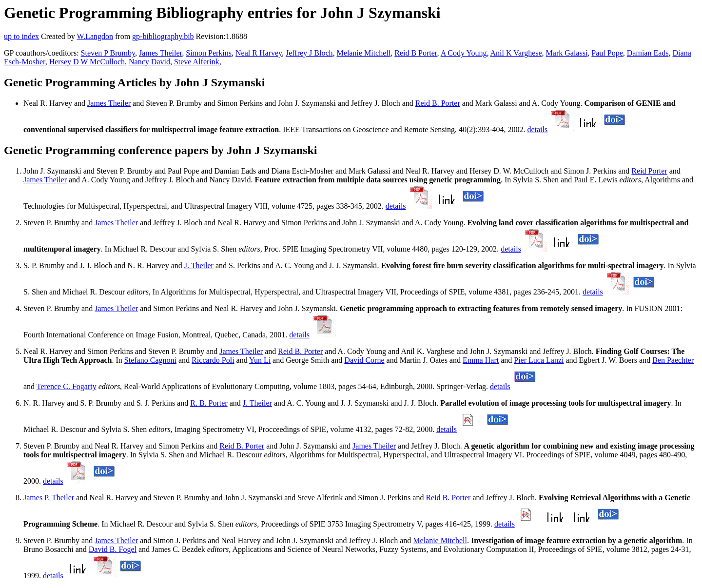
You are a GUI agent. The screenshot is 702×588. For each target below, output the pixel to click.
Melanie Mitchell (364, 53)
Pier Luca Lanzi (539, 360)
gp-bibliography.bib (163, 36)
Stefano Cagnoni (150, 360)
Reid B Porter (416, 53)
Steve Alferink (197, 62)
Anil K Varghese (516, 53)
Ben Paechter (673, 360)
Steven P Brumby (108, 53)
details (537, 129)
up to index (21, 36)
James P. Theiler (49, 498)
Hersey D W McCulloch (87, 62)
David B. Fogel (113, 549)
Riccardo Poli (213, 360)
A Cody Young (464, 53)
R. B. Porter (209, 403)
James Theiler (160, 53)
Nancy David (149, 62)
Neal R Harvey (259, 53)
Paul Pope (607, 53)
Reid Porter (649, 171)
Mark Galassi (567, 53)
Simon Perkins (209, 53)
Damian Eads (648, 53)
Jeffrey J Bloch (309, 53)
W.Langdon (95, 36)
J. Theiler (199, 265)
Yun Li (260, 360)
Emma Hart (481, 360)
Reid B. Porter (438, 103)
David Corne (364, 360)
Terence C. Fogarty (67, 386)
